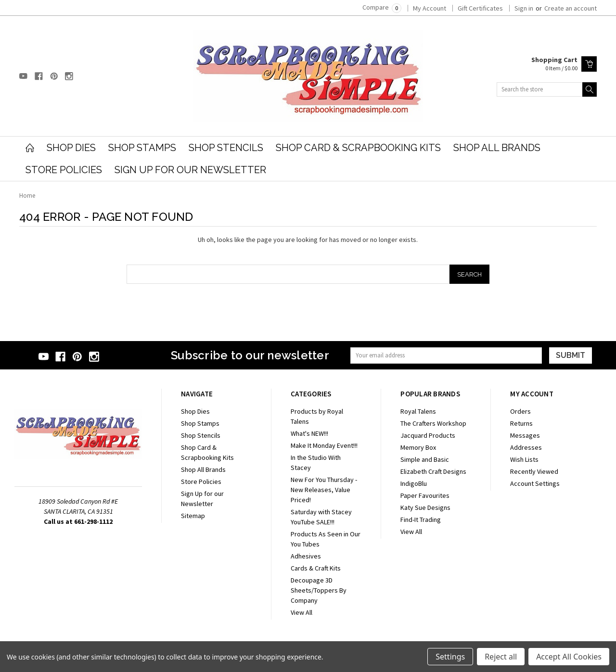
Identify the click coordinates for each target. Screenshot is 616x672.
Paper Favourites (425, 495)
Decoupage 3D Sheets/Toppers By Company (319, 590)
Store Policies (64, 170)
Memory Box (418, 447)
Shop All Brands (497, 148)
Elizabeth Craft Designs (433, 471)
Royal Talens (418, 411)
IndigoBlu (414, 483)
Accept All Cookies (569, 657)
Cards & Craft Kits (316, 568)
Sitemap (193, 516)
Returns (521, 423)
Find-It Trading (421, 520)
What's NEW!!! (309, 433)
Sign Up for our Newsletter (190, 170)
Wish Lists (524, 459)
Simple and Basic (425, 459)
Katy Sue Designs (425, 507)
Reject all (501, 657)
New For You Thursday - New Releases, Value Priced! (324, 490)
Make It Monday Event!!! (324, 445)
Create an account (571, 8)
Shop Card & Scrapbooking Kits (358, 148)
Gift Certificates (480, 8)
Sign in (524, 8)
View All (302, 612)
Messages (525, 435)
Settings (450, 657)
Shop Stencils (226, 148)
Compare (382, 7)
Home (27, 196)
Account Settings (535, 483)
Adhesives (306, 556)
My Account (430, 8)
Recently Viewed (534, 471)
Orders (520, 411)
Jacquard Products (428, 435)
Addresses (526, 447)
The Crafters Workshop (433, 423)
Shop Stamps (142, 148)
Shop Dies (71, 148)
